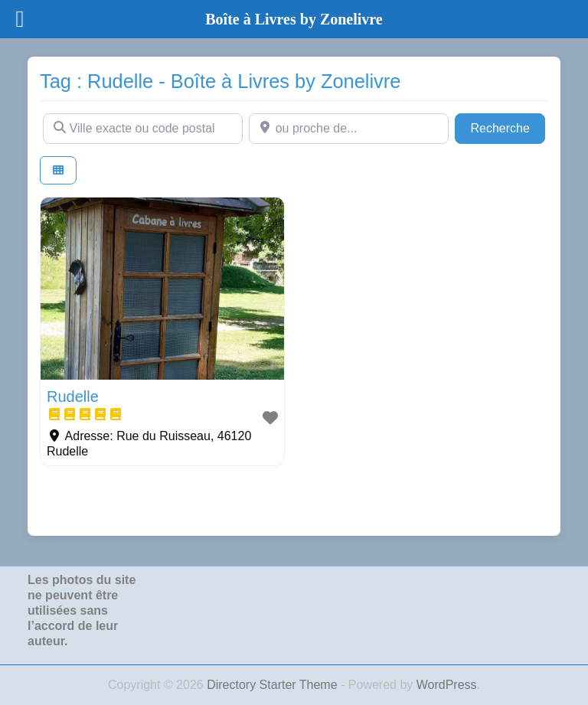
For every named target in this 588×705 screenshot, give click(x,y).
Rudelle (73, 397)
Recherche (508, 127)
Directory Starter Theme (274, 685)
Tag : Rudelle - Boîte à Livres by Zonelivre (220, 81)
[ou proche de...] (349, 129)
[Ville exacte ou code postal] (143, 129)
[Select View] (58, 170)
